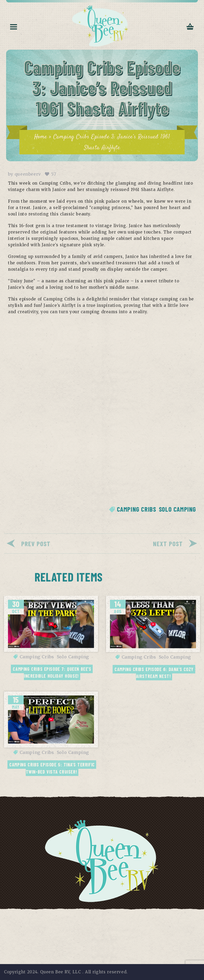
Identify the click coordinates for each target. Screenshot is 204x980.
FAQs (123, 916)
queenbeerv (28, 174)
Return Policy (177, 916)
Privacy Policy (28, 916)
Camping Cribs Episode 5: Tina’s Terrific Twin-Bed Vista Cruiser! (53, 768)
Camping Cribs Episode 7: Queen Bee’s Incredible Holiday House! (53, 672)
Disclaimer (99, 916)
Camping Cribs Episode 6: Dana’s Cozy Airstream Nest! (155, 673)
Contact (144, 916)
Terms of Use (65, 916)
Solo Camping (177, 509)
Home (41, 137)
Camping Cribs (137, 509)
